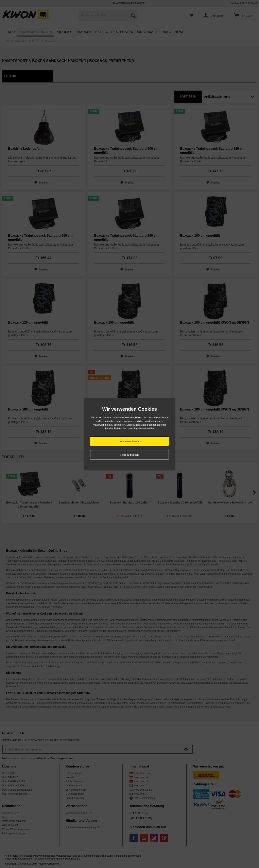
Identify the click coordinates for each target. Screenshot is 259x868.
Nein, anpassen (129, 455)
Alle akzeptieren (130, 441)
